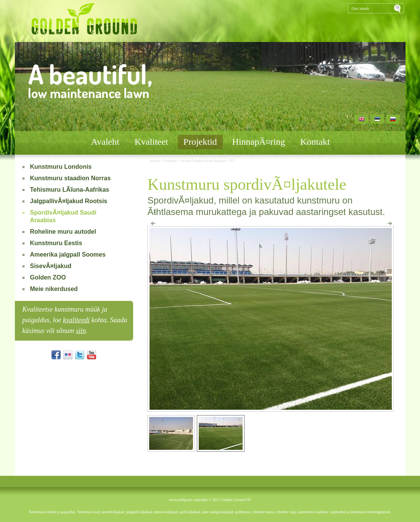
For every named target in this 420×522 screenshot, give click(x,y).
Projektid (200, 142)
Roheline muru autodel (63, 232)
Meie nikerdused (54, 289)
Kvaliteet (151, 142)
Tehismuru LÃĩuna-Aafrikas (70, 190)
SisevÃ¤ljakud (51, 266)
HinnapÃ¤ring (259, 142)
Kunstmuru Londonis (61, 167)
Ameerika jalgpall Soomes (68, 255)
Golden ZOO (48, 277)
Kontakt (315, 142)
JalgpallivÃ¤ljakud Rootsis (69, 201)
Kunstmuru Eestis (56, 243)
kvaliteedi (76, 320)
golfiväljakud (189, 512)
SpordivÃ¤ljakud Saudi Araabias (63, 216)
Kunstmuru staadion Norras (71, 178)
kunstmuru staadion (313, 512)
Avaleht (105, 142)
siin (81, 331)
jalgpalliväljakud (139, 512)
